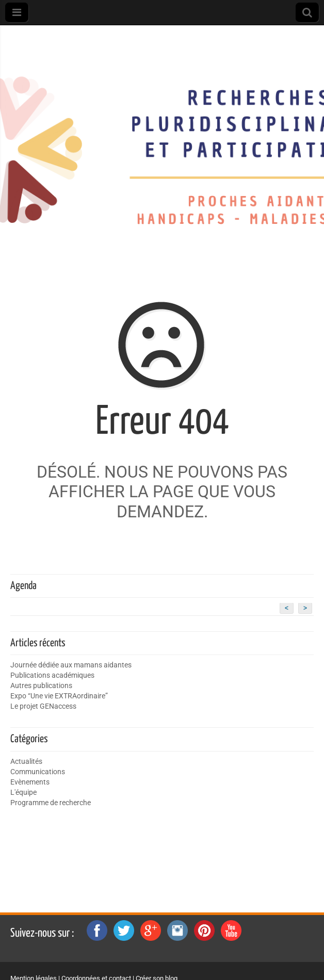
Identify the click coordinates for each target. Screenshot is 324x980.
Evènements (30, 782)
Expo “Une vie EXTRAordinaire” (59, 696)
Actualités (26, 762)
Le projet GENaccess (43, 706)
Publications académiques (52, 675)
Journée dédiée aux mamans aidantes (71, 665)
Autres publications (41, 686)
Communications (38, 772)
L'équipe (23, 793)
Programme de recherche (51, 803)
